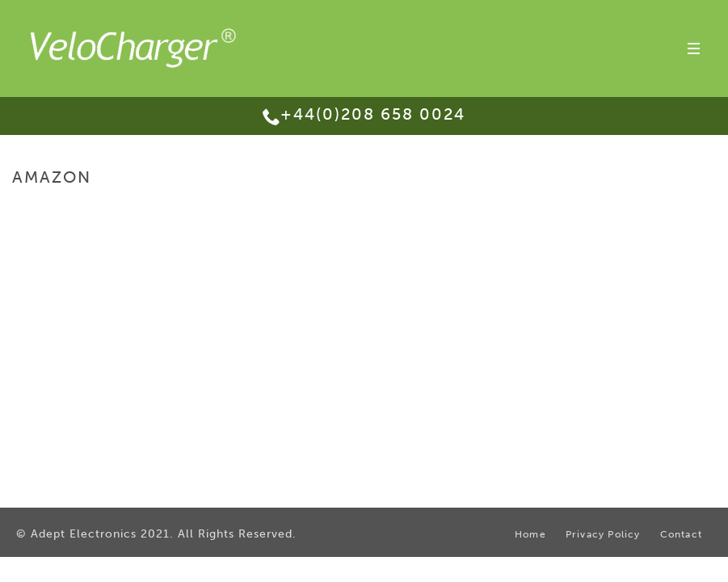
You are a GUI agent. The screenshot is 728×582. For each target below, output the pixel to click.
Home (581, 211)
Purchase (629, 211)
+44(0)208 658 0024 (373, 114)
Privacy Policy (603, 534)
